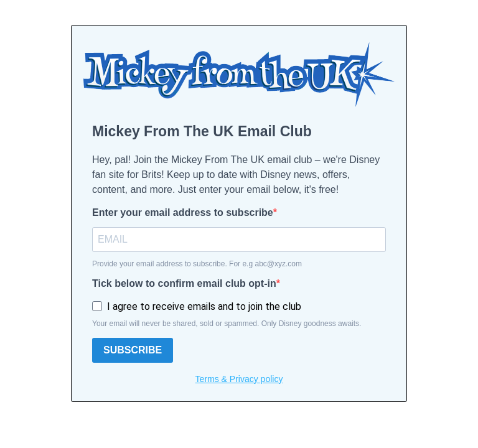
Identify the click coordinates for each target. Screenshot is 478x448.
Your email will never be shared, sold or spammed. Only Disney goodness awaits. (227, 324)
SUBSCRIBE (133, 350)
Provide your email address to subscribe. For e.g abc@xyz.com (197, 264)
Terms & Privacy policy (239, 379)
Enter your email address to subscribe (183, 212)
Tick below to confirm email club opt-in (184, 283)
